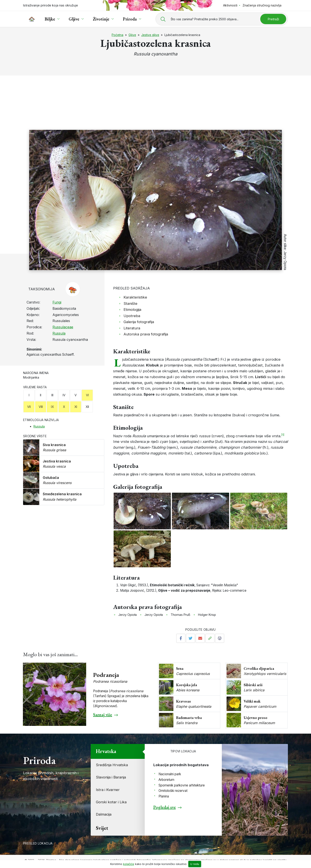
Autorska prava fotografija (146, 334)
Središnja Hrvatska (112, 765)
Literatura (132, 328)
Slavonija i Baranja (111, 777)
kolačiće (129, 864)
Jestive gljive (150, 35)
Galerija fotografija (139, 322)
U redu (195, 864)
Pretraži (273, 19)
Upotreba (132, 316)
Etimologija (132, 310)
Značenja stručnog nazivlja (262, 5)
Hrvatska (106, 751)
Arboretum (166, 780)
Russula (59, 333)
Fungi (57, 302)
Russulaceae (63, 327)
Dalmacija (104, 814)
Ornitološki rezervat (173, 791)
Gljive (132, 35)
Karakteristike (135, 297)
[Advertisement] (155, 97)
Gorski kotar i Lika (111, 802)
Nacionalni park (170, 774)
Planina (164, 796)
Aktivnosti (230, 5)
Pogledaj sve (165, 807)
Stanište (130, 303)
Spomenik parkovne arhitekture (182, 785)
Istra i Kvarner (108, 790)
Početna (117, 35)
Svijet (102, 828)
